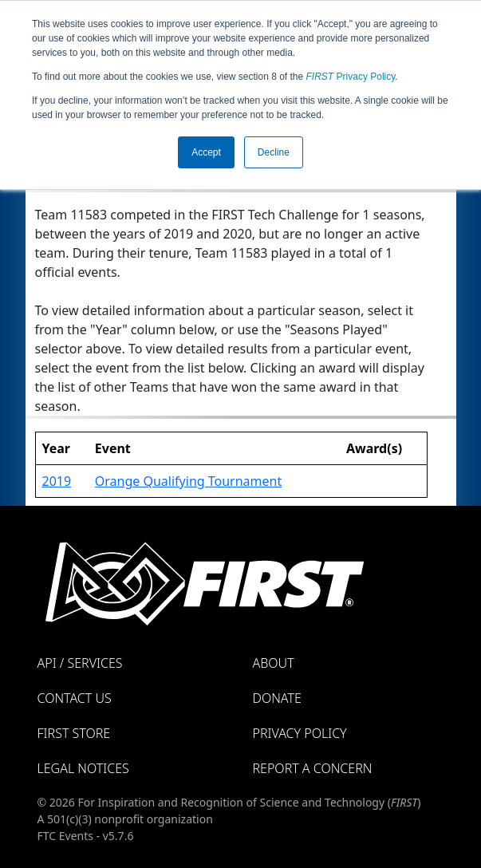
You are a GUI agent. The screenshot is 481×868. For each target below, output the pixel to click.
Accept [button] (206, 152)
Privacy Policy (351, 77)
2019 (57, 481)
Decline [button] (274, 152)
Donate (277, 698)
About (274, 663)
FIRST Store (74, 733)
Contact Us (75, 698)
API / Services (80, 663)
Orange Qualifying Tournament (188, 481)
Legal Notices (83, 768)
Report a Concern (313, 768)
